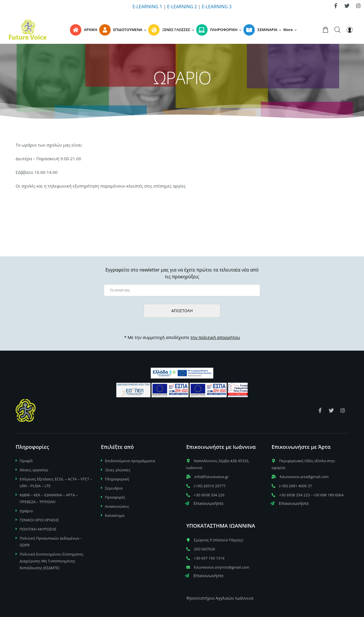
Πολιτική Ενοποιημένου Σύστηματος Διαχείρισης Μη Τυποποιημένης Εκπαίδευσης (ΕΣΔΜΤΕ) (51, 561)
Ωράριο (26, 511)
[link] (336, 6)
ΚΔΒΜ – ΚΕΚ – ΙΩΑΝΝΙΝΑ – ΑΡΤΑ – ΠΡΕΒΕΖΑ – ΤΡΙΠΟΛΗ (49, 498)
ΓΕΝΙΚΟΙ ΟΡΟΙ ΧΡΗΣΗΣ (39, 520)
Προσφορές (115, 497)
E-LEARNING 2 (182, 7)
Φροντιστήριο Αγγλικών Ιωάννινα (220, 598)
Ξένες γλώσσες (118, 470)
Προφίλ (26, 461)
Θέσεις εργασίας (34, 470)
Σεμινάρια (114, 488)
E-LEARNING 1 (147, 7)
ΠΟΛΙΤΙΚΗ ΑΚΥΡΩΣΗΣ (38, 529)
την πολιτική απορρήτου (215, 337)
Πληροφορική (117, 479)
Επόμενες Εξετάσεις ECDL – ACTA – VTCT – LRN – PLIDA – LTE (56, 482)
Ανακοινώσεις (117, 506)
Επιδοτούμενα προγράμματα (130, 461)
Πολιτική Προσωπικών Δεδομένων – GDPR (51, 542)
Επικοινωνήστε (204, 503)
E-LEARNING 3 (217, 7)
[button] (291, 30)
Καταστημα (115, 515)
